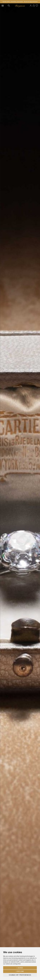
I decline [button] (20, 971)
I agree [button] (20, 968)
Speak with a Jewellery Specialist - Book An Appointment (20, 2)
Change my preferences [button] (20, 975)
